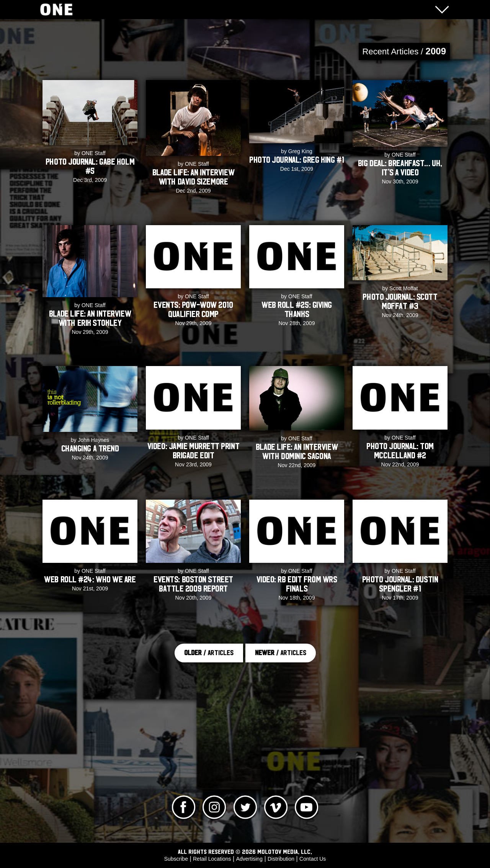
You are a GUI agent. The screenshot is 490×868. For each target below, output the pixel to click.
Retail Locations (212, 859)
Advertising (249, 859)
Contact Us (313, 859)
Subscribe (176, 859)
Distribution (281, 859)
